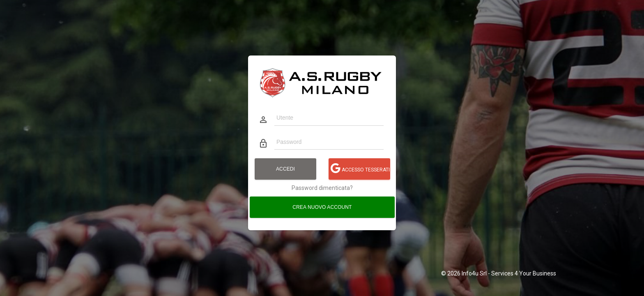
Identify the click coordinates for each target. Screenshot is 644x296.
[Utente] (329, 118)
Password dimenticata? (322, 188)
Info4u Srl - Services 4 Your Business (509, 273)
